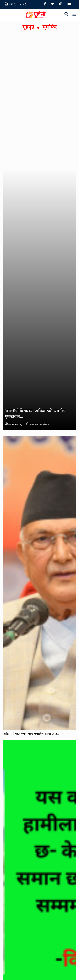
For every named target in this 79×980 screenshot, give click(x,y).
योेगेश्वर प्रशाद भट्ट (13, 425)
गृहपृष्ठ (28, 28)
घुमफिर (50, 28)
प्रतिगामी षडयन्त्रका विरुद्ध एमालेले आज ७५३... (32, 734)
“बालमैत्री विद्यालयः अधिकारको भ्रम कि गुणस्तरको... (35, 414)
